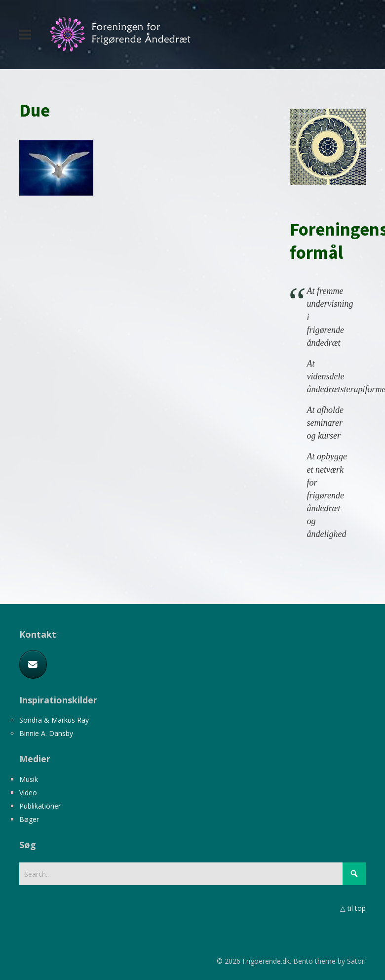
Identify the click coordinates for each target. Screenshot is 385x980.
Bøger (29, 819)
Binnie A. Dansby (46, 733)
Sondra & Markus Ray (54, 720)
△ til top (353, 908)
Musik (29, 779)
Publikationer (40, 806)
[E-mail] (33, 664)
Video (28, 793)
